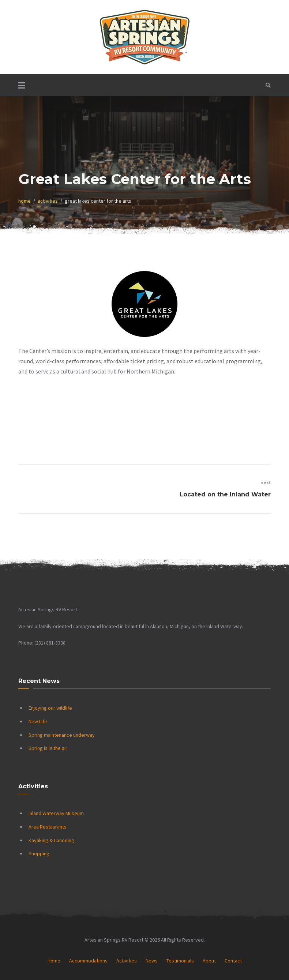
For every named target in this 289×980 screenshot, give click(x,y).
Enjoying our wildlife (50, 708)
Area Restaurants (48, 827)
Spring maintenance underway (62, 735)
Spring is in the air (48, 748)
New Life (38, 721)
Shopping (39, 853)
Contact (233, 961)
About (209, 961)
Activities (127, 961)
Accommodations (88, 961)
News (152, 961)
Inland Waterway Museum (56, 813)
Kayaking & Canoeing (51, 840)
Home (54, 961)
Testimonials (180, 961)
